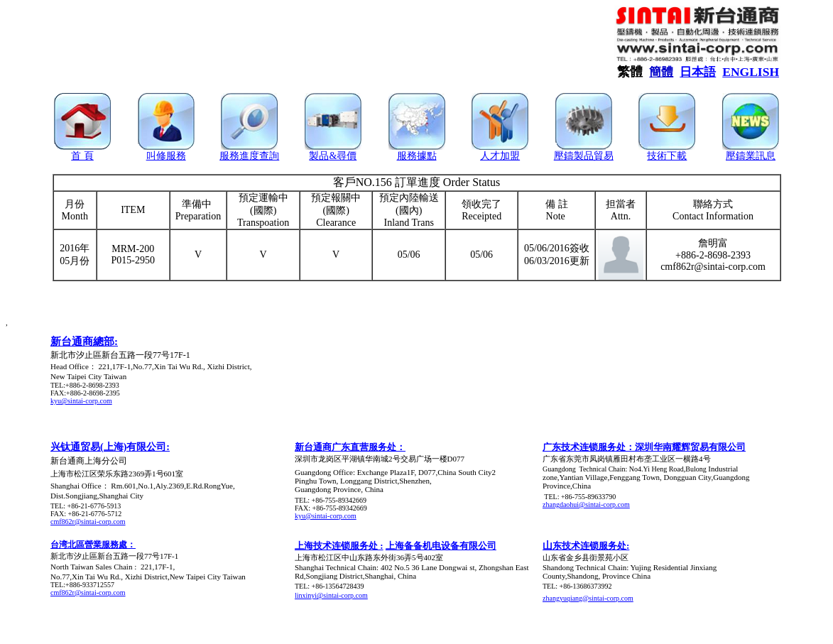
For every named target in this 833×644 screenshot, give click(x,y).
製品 (319, 156)
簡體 (661, 72)
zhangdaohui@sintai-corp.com (586, 504)
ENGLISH (751, 72)
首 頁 (82, 156)
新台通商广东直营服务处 (345, 447)
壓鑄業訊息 (751, 156)
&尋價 (343, 156)
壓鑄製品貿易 (584, 156)
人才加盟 (500, 156)
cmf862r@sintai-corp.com (88, 522)
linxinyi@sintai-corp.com (331, 595)
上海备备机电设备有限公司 (441, 546)
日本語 (698, 72)
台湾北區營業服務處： (93, 545)
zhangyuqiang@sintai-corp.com (588, 598)
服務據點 (417, 156)
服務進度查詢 (249, 156)
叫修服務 (166, 156)
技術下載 (667, 156)
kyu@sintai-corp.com (81, 401)
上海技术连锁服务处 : (339, 546)
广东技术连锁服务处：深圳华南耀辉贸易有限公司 (644, 447)
